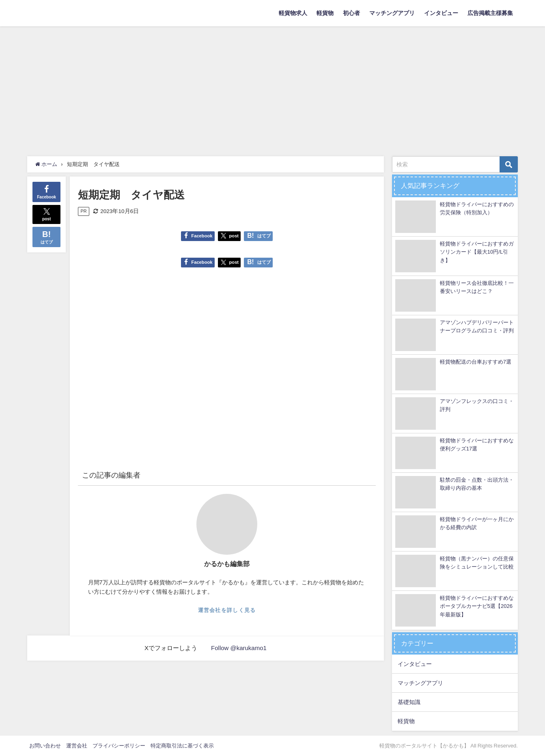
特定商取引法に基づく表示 (182, 746)
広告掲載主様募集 (490, 13)
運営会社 (77, 746)
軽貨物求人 (293, 13)
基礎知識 (409, 702)
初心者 (351, 13)
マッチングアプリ (392, 13)
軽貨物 (325, 13)
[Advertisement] (273, 87)
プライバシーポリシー (119, 746)
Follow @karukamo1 (239, 648)
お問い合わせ (45, 746)
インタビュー (441, 13)
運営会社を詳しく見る (227, 610)
